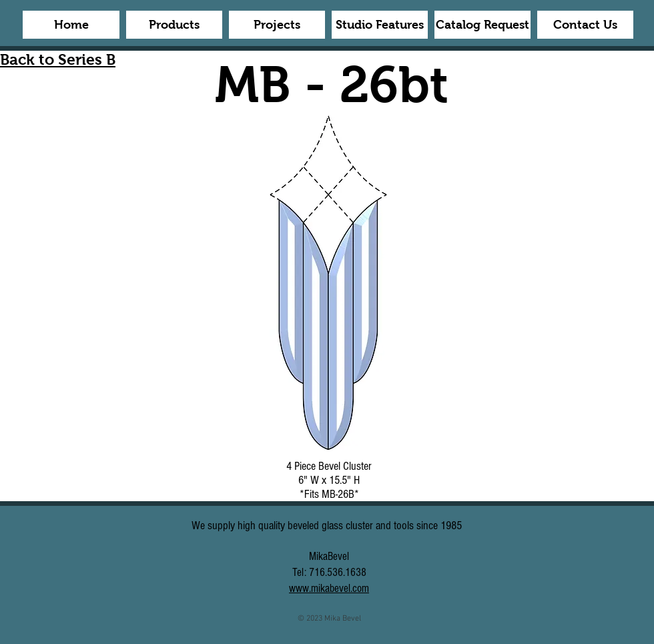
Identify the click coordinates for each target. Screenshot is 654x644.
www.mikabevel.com (329, 588)
